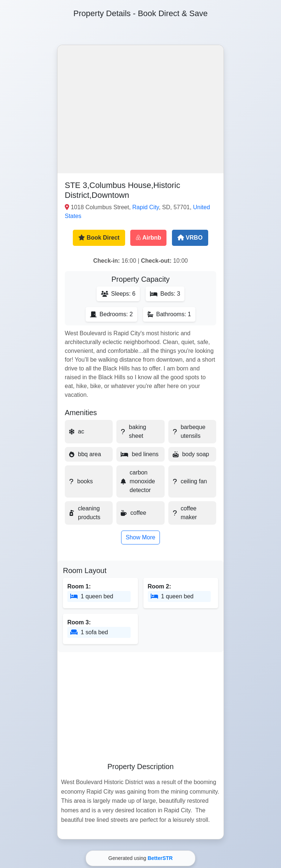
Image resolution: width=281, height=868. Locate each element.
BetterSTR (160, 858)
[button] (140, 109)
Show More (141, 537)
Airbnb (148, 238)
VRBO (190, 238)
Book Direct (99, 238)
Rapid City (146, 207)
